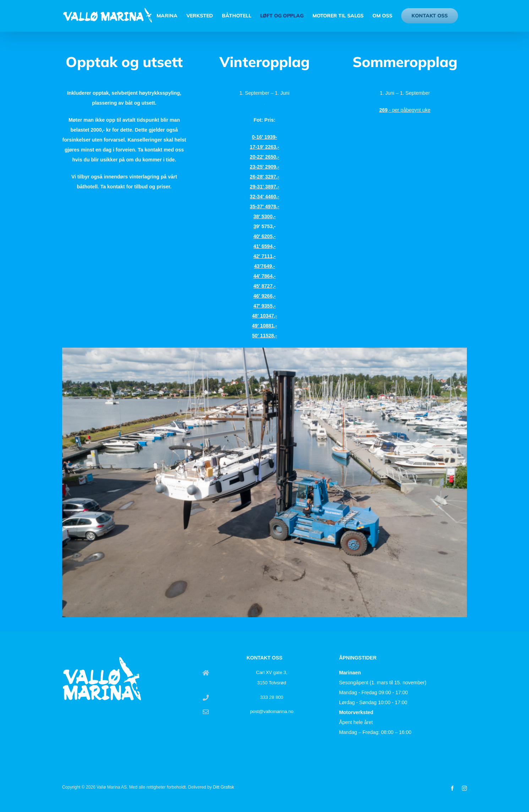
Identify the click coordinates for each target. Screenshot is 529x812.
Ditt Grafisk (223, 787)
